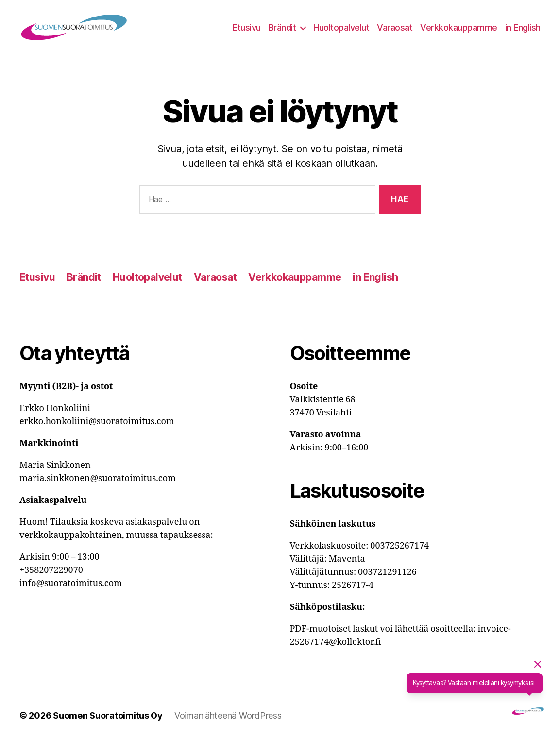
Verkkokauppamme (459, 27)
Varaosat (395, 27)
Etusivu (247, 27)
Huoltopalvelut (341, 27)
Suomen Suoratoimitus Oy (108, 716)
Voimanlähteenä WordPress (228, 716)
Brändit (282, 27)
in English (523, 27)
